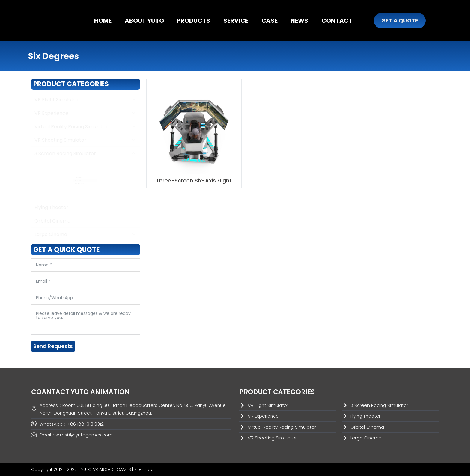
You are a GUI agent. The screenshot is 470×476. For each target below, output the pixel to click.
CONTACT (337, 21)
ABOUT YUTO (144, 21)
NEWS (299, 21)
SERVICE (236, 21)
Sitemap (143, 469)
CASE (269, 21)
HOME (103, 21)
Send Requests (53, 346)
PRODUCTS (193, 21)
